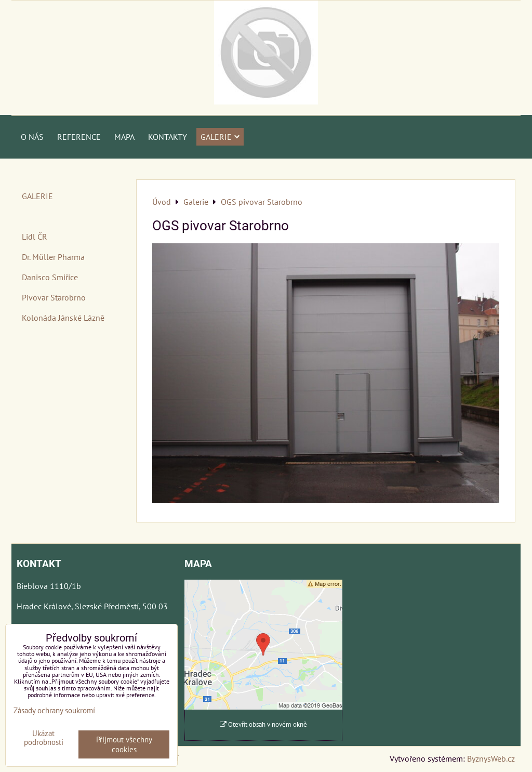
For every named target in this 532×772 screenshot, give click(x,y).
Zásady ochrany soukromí (54, 710)
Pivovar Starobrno (54, 297)
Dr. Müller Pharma (53, 257)
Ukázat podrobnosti (44, 738)
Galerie (220, 137)
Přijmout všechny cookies (124, 744)
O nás (32, 137)
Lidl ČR (35, 237)
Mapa (124, 137)
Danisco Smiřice (50, 277)
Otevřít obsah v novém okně (263, 724)
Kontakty (168, 137)
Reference (79, 137)
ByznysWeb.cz (491, 758)
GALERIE (37, 196)
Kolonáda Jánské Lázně (63, 318)
